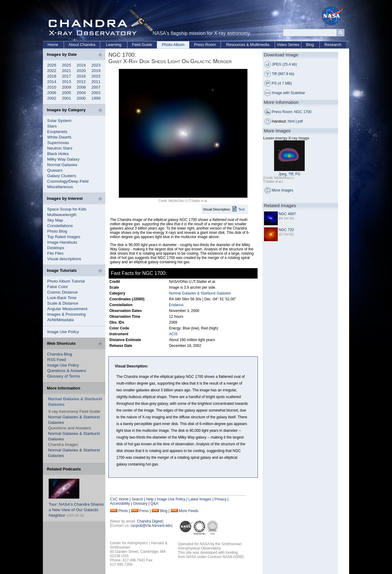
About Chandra (82, 45)
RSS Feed (57, 360)
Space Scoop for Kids (67, 209)
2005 (66, 93)
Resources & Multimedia (248, 45)
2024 (81, 65)
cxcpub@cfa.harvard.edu (151, 526)
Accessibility (120, 504)
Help (150, 499)
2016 (81, 76)
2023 (96, 65)
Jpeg (282, 174)
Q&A (154, 504)
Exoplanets (57, 132)
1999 (96, 98)
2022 (52, 71)
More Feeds (189, 511)
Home (53, 45)
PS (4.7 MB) (282, 83)
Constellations (60, 226)
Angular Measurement (67, 309)
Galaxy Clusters (62, 176)
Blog (310, 45)
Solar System (59, 121)
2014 (52, 82)
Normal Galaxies (62, 165)
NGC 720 (286, 230)
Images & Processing (66, 314)
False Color (58, 287)
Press (144, 511)
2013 (66, 82)
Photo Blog (57, 231)
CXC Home (119, 499)
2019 (96, 71)
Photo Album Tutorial (66, 281)
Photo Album (173, 45)
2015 (96, 76)
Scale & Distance (63, 303)
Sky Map (55, 220)
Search (137, 499)
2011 (96, 82)
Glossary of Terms (64, 376)
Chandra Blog (60, 354)
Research (333, 45)
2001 (66, 98)
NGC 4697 (287, 214)
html (291, 121)
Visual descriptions (64, 259)
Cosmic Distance (62, 292)
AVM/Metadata (60, 320)
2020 (81, 71)
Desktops (56, 248)
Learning (114, 45)
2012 (81, 82)
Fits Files (55, 253)
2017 (66, 76)
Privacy (220, 499)
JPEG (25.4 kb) (285, 64)
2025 (66, 65)
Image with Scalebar (289, 93)
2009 (66, 87)
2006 (52, 93)
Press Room (205, 45)
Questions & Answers (67, 371)
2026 (52, 65)
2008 (81, 87)
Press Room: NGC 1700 (292, 112)
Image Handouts (62, 242)
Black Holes (58, 154)
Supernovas (58, 143)
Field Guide (142, 45)
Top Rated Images (64, 237)
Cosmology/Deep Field (68, 181)
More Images (283, 190)
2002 (52, 98)
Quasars (55, 170)
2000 (81, 98)
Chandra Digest (150, 521)
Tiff (291, 174)
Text (241, 209)
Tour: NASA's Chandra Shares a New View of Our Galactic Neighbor (76, 510)
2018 (52, 76)
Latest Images (200, 499)
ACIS (173, 334)
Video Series (288, 45)
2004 (81, 93)
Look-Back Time (62, 298)
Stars (52, 126)
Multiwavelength (62, 215)
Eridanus (176, 305)
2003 (96, 93)
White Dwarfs (59, 137)
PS (298, 174)
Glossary (140, 504)
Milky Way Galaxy (63, 159)
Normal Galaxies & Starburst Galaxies (200, 293)
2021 (66, 71)
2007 (96, 87)
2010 (52, 87)
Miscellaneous (60, 187)
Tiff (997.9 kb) (283, 74)
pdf (300, 121)
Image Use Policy (63, 332)
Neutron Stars (60, 148)
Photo (123, 511)
